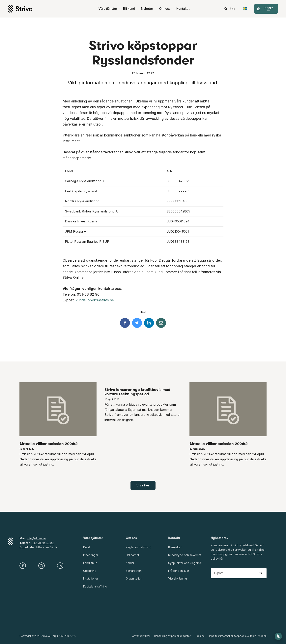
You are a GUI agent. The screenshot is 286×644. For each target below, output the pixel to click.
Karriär (130, 563)
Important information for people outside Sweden (238, 636)
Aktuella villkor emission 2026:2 (49, 444)
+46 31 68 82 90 (43, 543)
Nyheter (147, 9)
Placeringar (91, 555)
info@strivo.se (36, 538)
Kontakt (183, 9)
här (221, 559)
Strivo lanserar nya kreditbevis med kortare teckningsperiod (137, 392)
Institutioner (91, 579)
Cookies (200, 636)
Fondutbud (90, 563)
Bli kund (129, 9)
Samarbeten (134, 571)
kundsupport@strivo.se (95, 300)
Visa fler (143, 485)
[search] (230, 9)
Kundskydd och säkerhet (185, 555)
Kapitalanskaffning (95, 586)
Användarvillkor (141, 636)
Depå (87, 547)
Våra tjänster (109, 9)
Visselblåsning (178, 579)
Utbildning (90, 571)
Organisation (134, 579)
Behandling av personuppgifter (172, 636)
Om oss (166, 9)
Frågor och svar (179, 571)
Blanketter (175, 547)
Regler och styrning (139, 547)
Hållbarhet (132, 555)
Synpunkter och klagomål (185, 563)
